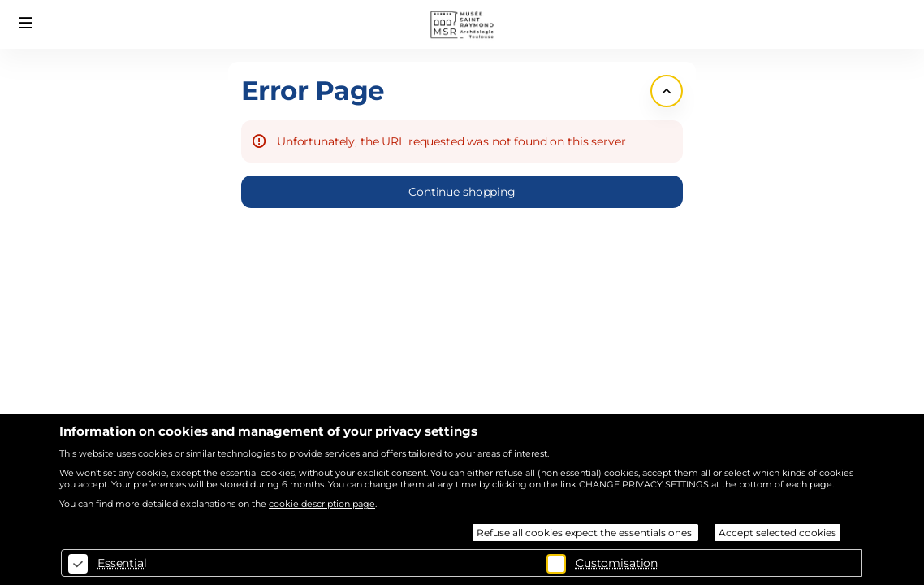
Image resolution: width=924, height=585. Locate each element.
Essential (122, 563)
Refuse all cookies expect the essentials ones (585, 533)
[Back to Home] (462, 24)
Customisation (617, 563)
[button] (26, 23)
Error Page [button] (313, 91)
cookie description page (322, 504)
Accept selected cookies (777, 533)
